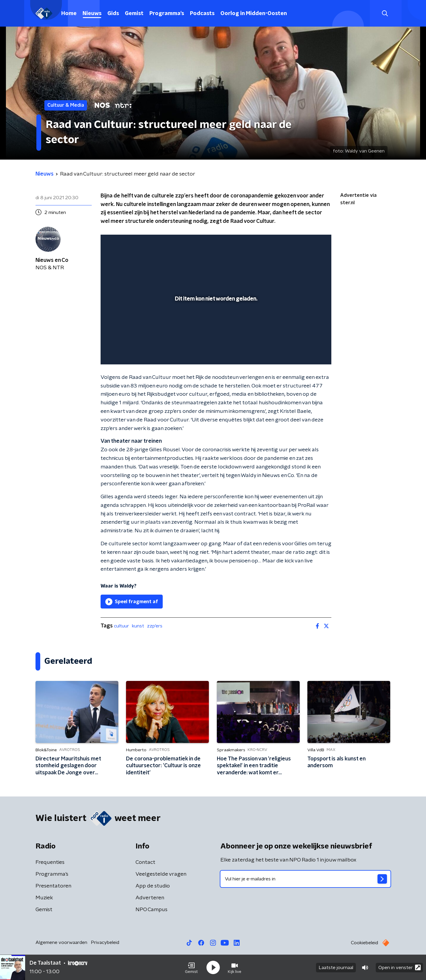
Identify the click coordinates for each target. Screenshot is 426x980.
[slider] (215, 335)
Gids (113, 14)
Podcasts (202, 14)
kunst (138, 626)
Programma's (167, 14)
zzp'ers (155, 626)
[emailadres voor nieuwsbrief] (305, 879)
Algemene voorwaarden (61, 942)
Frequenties (50, 862)
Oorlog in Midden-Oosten (254, 14)
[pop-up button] (305, 351)
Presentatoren (53, 886)
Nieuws (92, 14)
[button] (191, 968)
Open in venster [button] (400, 967)
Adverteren (150, 898)
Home (69, 14)
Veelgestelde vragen (161, 874)
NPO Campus (151, 910)
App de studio (153, 886)
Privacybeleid (105, 942)
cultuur (121, 626)
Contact (145, 862)
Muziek (44, 898)
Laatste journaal (336, 968)
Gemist (134, 14)
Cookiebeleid (364, 943)
